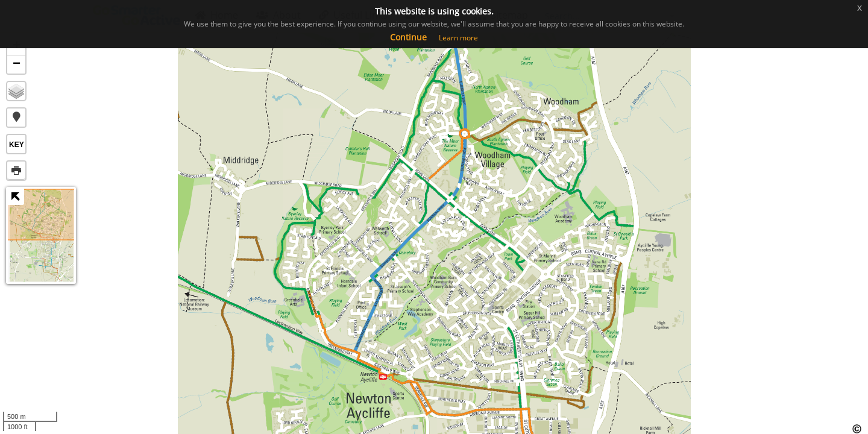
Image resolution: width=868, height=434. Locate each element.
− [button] (17, 64)
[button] (16, 118)
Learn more (458, 38)
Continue (408, 37)
